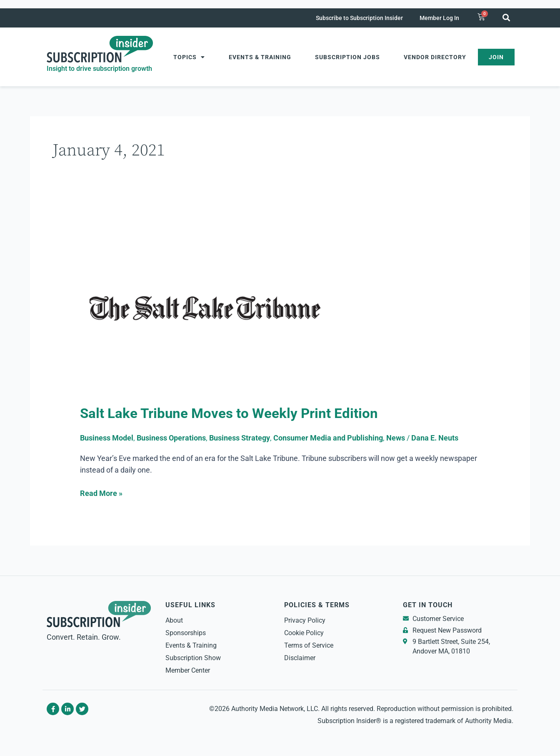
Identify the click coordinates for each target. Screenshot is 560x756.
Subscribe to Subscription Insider (359, 18)
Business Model (107, 438)
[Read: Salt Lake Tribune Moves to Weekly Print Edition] (205, 309)
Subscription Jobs (347, 57)
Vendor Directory (435, 57)
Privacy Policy (305, 620)
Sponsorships (186, 633)
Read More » (101, 493)
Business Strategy (240, 438)
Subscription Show (193, 658)
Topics (189, 57)
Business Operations (171, 438)
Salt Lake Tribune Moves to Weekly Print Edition (231, 413)
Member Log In (439, 18)
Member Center (188, 670)
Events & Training (260, 57)
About (174, 620)
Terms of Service (309, 645)
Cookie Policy (304, 633)
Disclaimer (300, 658)
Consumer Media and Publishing (328, 438)
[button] (506, 17)
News (396, 438)
